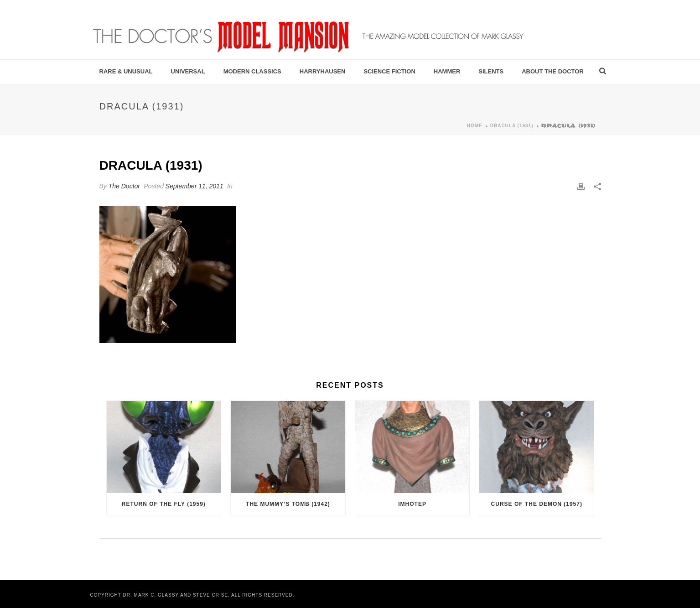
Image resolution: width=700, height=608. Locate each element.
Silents (491, 71)
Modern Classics (252, 71)
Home (475, 126)
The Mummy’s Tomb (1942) (288, 504)
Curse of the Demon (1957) (537, 504)
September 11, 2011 (194, 186)
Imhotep (412, 504)
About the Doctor (553, 71)
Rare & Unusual (126, 71)
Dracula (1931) (512, 126)
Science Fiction (389, 71)
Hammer (447, 71)
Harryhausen (323, 71)
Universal (188, 71)
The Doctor (124, 186)
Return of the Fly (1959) (164, 504)
